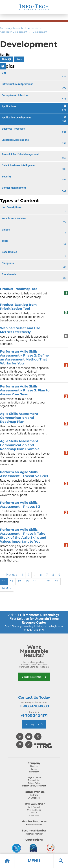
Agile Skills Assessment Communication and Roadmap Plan (19, 418)
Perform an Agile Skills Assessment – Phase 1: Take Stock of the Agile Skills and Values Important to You (23, 536)
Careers (34, 769)
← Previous (10, 575)
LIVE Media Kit (34, 798)
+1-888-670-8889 (34, 706)
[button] (34, 861)
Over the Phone (34, 810)
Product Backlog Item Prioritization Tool (18, 307)
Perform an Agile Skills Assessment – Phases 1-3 (20, 505)
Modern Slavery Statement (34, 786)
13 (27, 581)
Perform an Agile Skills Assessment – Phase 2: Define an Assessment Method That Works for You (24, 357)
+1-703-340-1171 (34, 716)
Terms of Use (34, 780)
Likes (19, 59)
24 (57, 581)
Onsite (34, 813)
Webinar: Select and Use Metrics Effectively (20, 330)
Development (40, 32)
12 (19, 581)
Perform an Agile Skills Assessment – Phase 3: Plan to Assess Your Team (25, 390)
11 (12, 581)
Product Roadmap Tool (19, 289)
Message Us (34, 724)
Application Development (14, 32)
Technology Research (11, 28)
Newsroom (34, 772)
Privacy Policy (34, 783)
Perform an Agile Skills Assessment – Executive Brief (24, 474)
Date (6, 59)
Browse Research (34, 825)
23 (49, 581)
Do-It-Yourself (34, 807)
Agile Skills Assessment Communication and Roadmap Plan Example (20, 445)
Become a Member (34, 677)
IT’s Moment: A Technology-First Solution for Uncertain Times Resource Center (35, 619)
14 (35, 581)
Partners (34, 795)
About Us (34, 766)
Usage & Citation (34, 777)
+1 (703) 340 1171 (34, 630)
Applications (35, 28)
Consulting (34, 815)
